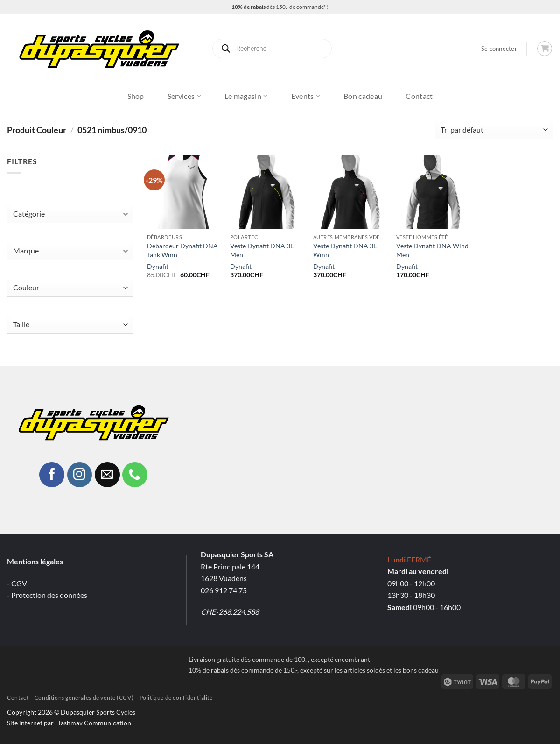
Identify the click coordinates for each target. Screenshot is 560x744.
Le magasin (246, 96)
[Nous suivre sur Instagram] (80, 475)
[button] (499, 49)
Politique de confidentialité (176, 698)
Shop (136, 96)
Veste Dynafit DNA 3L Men (262, 250)
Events (306, 96)
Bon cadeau (363, 96)
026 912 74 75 (224, 590)
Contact (419, 96)
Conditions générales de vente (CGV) (84, 698)
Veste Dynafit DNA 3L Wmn (345, 250)
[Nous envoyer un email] (107, 475)
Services (184, 96)
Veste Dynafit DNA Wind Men (432, 250)
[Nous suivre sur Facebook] (52, 475)
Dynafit (158, 266)
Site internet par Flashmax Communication (69, 723)
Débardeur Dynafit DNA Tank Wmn (182, 250)
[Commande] (494, 130)
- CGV (17, 583)
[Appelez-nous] (135, 475)
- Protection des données (47, 595)
